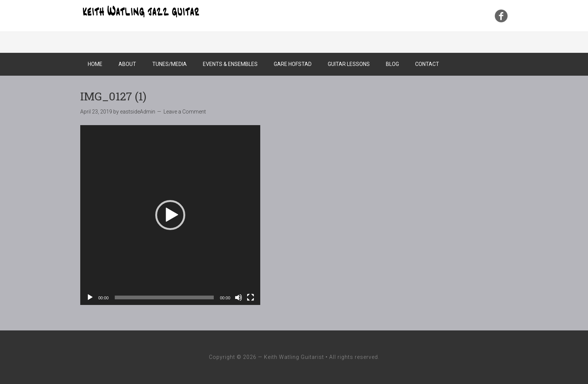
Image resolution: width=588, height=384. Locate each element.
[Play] (90, 297)
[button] (170, 215)
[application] (170, 215)
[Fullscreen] (250, 297)
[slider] (164, 297)
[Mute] (238, 297)
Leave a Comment (185, 112)
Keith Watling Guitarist (140, 11)
